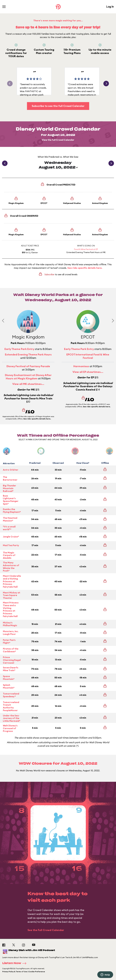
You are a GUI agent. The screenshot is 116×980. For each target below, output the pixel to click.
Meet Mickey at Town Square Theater (12, 595)
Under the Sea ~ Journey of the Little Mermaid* (12, 718)
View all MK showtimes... (28, 384)
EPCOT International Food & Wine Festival (88, 356)
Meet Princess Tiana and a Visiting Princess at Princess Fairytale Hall (11, 609)
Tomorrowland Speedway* (11, 695)
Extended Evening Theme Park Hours (83, 252)
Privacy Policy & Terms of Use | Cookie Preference (24, 972)
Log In (110, 7)
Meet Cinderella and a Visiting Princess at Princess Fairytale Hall (12, 581)
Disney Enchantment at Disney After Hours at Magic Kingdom (28, 377)
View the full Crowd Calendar (58, 140)
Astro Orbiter (11, 470)
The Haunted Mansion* (10, 519)
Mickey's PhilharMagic (10, 624)
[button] (106, 84)
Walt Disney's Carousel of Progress (10, 728)
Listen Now (15, 963)
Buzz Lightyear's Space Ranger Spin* (11, 500)
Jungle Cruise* (11, 537)
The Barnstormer (10, 478)
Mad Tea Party (11, 545)
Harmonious (81, 366)
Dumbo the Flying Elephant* (12, 511)
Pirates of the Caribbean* (11, 650)
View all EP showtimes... (88, 372)
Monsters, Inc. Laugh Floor (11, 633)
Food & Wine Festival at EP (86, 249)
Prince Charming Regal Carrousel (12, 660)
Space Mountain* (9, 678)
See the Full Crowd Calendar (46, 930)
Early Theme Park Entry (19, 349)
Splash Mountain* (9, 686)
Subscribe (49, 274)
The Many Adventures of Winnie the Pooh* (11, 567)
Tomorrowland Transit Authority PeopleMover (11, 706)
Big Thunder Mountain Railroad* (9, 488)
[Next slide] (112, 321)
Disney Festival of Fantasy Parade (28, 366)
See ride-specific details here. (85, 268)
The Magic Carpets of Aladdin (9, 555)
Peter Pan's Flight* (9, 641)
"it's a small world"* (9, 528)
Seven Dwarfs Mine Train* (11, 669)
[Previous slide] (4, 321)
